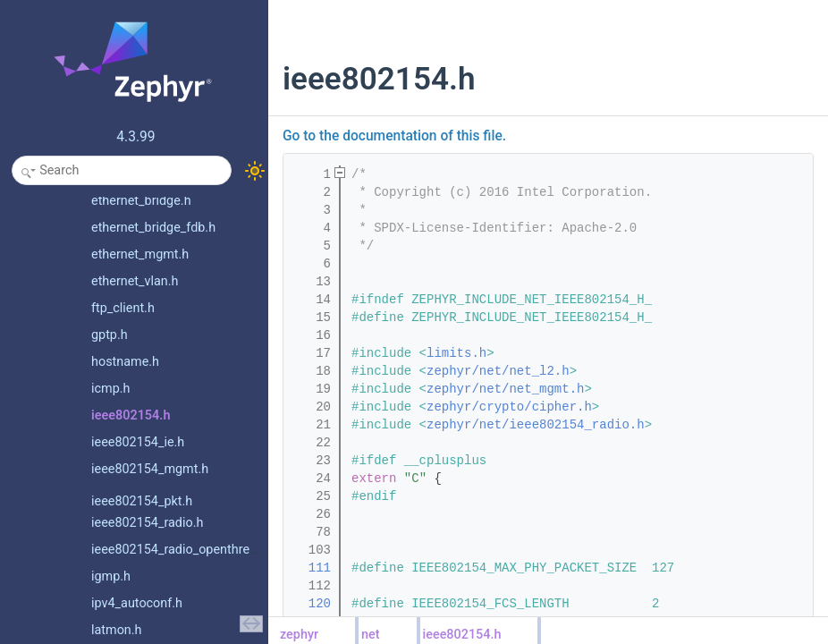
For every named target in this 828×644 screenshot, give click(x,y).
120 (312, 604)
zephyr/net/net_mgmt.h (505, 389)
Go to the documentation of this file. (394, 136)
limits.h (456, 353)
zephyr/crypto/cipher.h (509, 407)
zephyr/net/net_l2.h (498, 371)
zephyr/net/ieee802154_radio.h (536, 425)
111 (312, 568)
